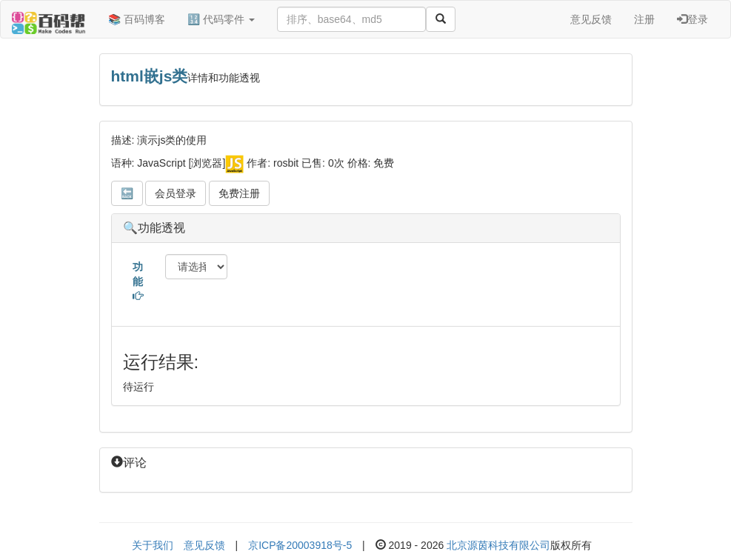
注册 (644, 19)
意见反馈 (591, 19)
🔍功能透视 (154, 228)
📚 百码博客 (137, 19)
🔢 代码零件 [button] (221, 19)
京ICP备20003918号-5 (300, 545)
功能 (138, 281)
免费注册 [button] (239, 193)
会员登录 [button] (176, 193)
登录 (692, 19)
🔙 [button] (127, 193)
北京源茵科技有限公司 (498, 545)
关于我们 (153, 545)
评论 (129, 463)
